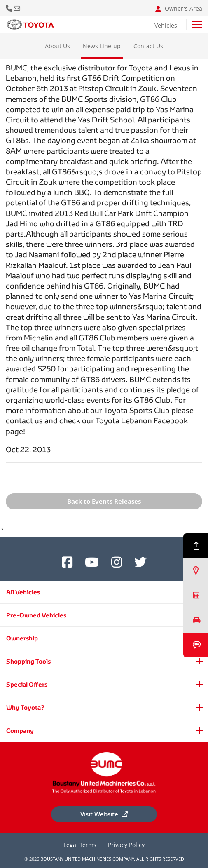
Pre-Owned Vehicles (36, 615)
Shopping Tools (28, 661)
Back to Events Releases (104, 501)
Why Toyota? (25, 707)
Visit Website (104, 814)
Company (20, 731)
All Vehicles (23, 592)
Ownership (22, 638)
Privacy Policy (126, 845)
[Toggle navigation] (197, 25)
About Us (57, 46)
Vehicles (166, 25)
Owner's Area (179, 9)
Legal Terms (80, 845)
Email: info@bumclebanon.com (18, 8)
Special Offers (27, 684)
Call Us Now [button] (10, 8)
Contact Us (148, 46)
